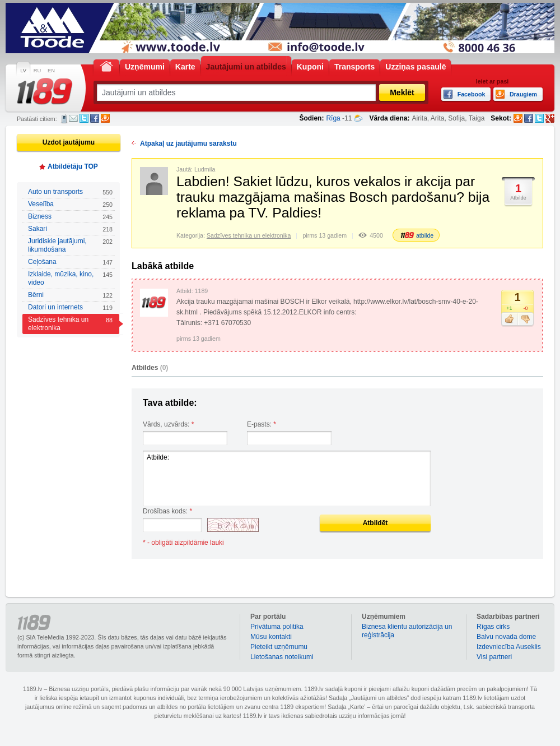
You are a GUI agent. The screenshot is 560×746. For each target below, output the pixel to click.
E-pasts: (262, 424)
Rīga (333, 118)
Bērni (70, 295)
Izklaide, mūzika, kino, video (70, 278)
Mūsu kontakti (271, 637)
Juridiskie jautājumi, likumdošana (70, 245)
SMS (64, 119)
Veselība (70, 204)
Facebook (95, 118)
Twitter (84, 118)
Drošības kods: (167, 511)
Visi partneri (494, 657)
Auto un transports (70, 192)
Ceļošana (70, 262)
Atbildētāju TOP (73, 166)
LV (23, 71)
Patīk (509, 319)
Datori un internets (70, 307)
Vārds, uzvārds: (168, 424)
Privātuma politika (277, 627)
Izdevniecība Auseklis (509, 647)
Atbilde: (287, 478)
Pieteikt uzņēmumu (279, 647)
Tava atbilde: (170, 403)
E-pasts (73, 118)
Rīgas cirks (493, 627)
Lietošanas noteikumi (282, 657)
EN (51, 71)
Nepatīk (526, 319)
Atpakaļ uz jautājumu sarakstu (188, 143)
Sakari (70, 229)
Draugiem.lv (105, 118)
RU (37, 71)
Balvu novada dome (506, 637)
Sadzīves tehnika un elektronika (70, 324)
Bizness (70, 217)
